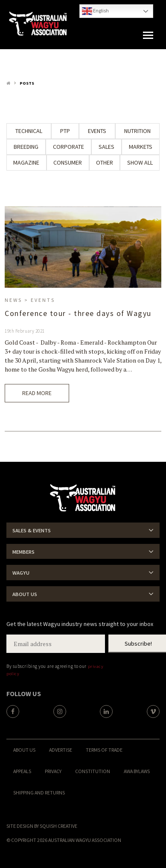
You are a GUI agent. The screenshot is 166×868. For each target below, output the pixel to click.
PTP (65, 131)
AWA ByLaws (137, 771)
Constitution (93, 771)
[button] (148, 35)
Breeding (26, 147)
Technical (29, 131)
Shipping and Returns (39, 793)
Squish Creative (58, 826)
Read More (37, 393)
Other (105, 162)
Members (23, 552)
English (95, 11)
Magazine (26, 162)
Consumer (68, 162)
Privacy (53, 771)
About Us (25, 594)
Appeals (22, 771)
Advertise (61, 750)
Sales (106, 147)
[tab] (83, 530)
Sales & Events (32, 530)
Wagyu (21, 573)
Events (97, 131)
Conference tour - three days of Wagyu (78, 313)
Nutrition (137, 131)
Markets (141, 147)
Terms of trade (104, 750)
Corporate (68, 147)
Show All (140, 162)
